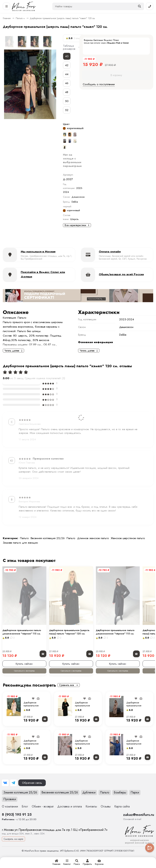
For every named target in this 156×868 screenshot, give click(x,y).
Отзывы (106, 813)
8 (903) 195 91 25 (17, 821)
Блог (25, 813)
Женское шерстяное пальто (128, 538)
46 (67, 83)
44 (67, 74)
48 (67, 92)
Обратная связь (32, 789)
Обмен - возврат (43, 813)
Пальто (19, 18)
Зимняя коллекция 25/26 (20, 799)
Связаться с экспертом (27, 677)
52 (67, 110)
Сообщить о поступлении (99, 84)
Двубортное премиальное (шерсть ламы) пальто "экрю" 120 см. (35, 713)
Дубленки (89, 799)
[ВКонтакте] (5, 789)
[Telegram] (13, 789)
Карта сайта (122, 813)
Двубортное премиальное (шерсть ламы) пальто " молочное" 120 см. (35, 751)
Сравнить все (69, 691)
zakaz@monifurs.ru (139, 821)
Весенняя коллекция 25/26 (48, 538)
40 (67, 56)
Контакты (91, 813)
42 (67, 65)
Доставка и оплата (70, 813)
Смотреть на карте (13, 845)
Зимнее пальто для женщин (20, 543)
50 (67, 101)
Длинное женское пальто (93, 538)
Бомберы (120, 799)
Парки (135, 799)
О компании (10, 813)
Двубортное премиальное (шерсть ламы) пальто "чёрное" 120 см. (87, 713)
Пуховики (10, 805)
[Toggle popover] (150, 848)
